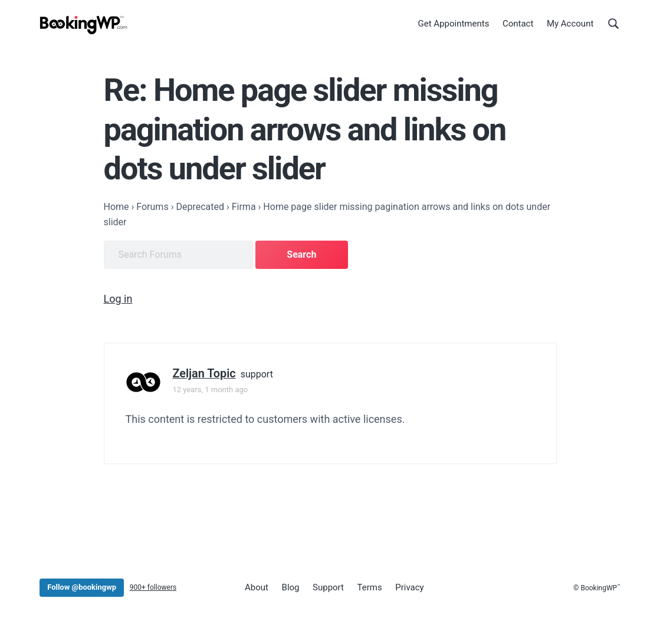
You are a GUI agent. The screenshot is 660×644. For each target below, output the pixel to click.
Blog (291, 587)
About (257, 587)
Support (328, 587)
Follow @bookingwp (82, 587)
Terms (370, 587)
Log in (118, 299)
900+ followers (153, 587)
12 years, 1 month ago (211, 390)
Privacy (409, 587)
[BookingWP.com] (84, 25)
